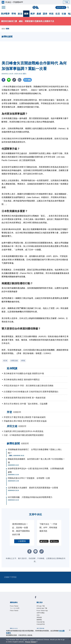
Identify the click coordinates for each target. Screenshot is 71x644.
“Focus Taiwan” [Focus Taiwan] (31, 642)
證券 (45, 14)
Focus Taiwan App (42, 611)
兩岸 (33, 14)
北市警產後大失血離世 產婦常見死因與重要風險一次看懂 (33, 488)
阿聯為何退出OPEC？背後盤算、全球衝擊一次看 (29, 478)
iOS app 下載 (41, 606)
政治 (20, 14)
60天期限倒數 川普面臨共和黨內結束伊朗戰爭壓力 (30, 497)
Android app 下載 (42, 608)
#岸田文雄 (14, 361)
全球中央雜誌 (41, 613)
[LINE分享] (9, 80)
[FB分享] (3, 80)
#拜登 (23, 361)
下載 (66, 2)
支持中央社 (61, 7)
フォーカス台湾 (15, 608)
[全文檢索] (68, 8)
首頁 (3, 29)
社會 (64, 14)
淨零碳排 (39, 617)
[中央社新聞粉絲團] (36, 598)
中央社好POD (41, 624)
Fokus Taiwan (14, 611)
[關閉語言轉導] (70, 639)
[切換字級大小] (20, 80)
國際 (26, 14)
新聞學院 (39, 620)
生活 (58, 14)
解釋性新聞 (13, 443)
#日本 (5, 361)
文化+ (38, 615)
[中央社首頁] (35, 7)
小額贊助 (22, 541)
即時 (14, 14)
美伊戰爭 (5, 14)
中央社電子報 (41, 622)
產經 (39, 14)
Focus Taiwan (14, 606)
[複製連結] (14, 80)
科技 (51, 14)
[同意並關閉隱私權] (70, 630)
